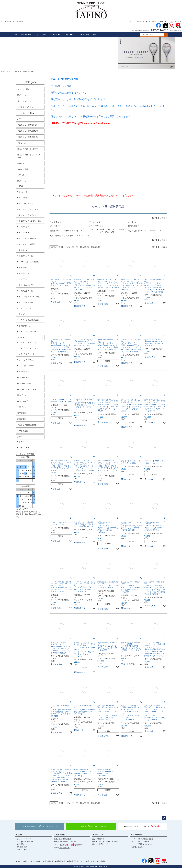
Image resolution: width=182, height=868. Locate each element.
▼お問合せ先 (136, 835)
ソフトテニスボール (27, 366)
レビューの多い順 (72, 247)
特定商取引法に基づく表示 (79, 861)
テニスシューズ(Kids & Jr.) (28, 137)
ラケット (22, 442)
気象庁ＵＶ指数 (63, 86)
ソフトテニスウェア (27, 360)
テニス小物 (23, 250)
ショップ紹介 (151, 21)
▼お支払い (20, 835)
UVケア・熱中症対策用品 (29, 262)
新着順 (61, 247)
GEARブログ (22, 401)
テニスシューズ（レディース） (31, 209)
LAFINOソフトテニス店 (27, 389)
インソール (22, 143)
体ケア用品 (23, 268)
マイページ (55, 35)
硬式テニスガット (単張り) (28, 149)
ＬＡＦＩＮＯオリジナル (28, 332)
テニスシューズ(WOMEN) (28, 131)
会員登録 (141, 21)
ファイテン (23, 279)
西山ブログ (22, 395)
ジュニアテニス (25, 308)
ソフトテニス (23, 338)
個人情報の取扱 (99, 861)
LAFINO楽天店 (23, 377)
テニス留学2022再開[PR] (27, 425)
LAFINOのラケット (24, 35)
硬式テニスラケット (25, 95)
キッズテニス (24, 314)
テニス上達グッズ (26, 291)
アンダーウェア (25, 273)
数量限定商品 (24, 371)
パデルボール (24, 448)
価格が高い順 (95, 247)
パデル (20, 119)
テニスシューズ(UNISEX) (27, 125)
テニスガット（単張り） (28, 244)
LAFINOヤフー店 (24, 383)
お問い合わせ (23, 175)
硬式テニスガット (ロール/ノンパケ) (29, 156)
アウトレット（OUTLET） (29, 297)
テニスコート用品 (26, 302)
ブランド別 (23, 192)
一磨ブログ (22, 407)
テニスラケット (25, 198)
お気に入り (40, 35)
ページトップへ (164, 818)
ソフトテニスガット (27, 354)
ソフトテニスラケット (26, 107)
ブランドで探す (24, 89)
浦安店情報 (22, 413)
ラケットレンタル (88, 35)
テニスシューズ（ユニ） (28, 203)
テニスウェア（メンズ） (28, 215)
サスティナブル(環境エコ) (29, 320)
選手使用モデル (25, 326)
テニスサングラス (26, 256)
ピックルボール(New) (26, 113)
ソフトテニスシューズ (28, 348)
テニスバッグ (24, 227)
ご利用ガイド (163, 21)
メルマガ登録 (23, 169)
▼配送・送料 (59, 835)
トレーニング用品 (26, 285)
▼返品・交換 (98, 835)
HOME (3, 71)
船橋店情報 (22, 419)
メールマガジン (176, 21)
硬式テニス (11, 71)
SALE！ (22, 186)
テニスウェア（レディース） (30, 221)
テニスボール (24, 233)
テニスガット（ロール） (28, 238)
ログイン (132, 21)
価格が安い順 (84, 247)
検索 (166, 35)
